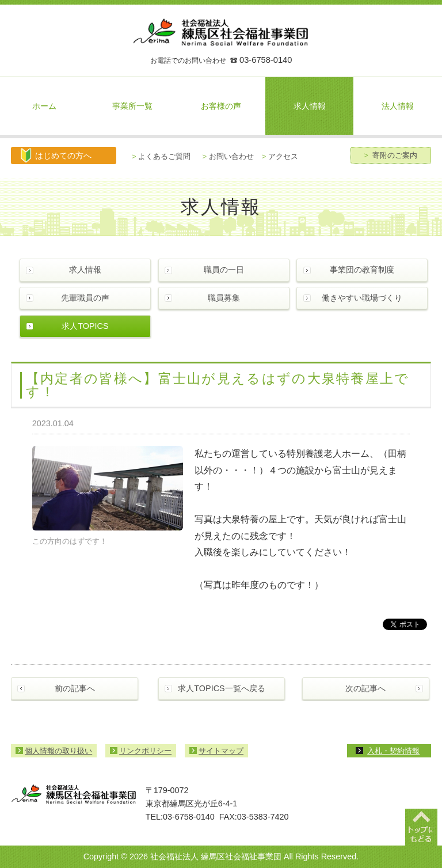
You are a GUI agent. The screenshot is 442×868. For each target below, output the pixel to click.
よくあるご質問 (161, 156)
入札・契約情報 (393, 751)
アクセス (280, 156)
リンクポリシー (145, 751)
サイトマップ (221, 751)
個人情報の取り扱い (58, 751)
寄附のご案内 (390, 155)
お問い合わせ (228, 156)
